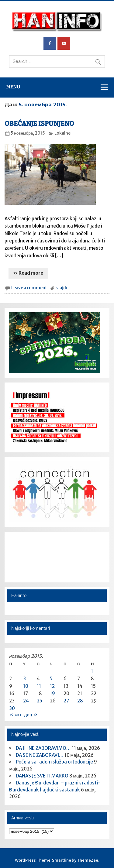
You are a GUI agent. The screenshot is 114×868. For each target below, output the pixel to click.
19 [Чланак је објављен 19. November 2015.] (52, 693)
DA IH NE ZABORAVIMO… (43, 748)
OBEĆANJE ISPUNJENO (39, 124)
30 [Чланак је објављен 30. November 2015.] (12, 708)
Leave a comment (29, 288)
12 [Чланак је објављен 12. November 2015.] (52, 686)
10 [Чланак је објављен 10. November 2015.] (26, 686)
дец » (31, 714)
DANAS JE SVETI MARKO (42, 776)
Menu (13, 87)
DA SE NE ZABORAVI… (40, 755)
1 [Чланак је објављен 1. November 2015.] (92, 671)
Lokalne (62, 133)
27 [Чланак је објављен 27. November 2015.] (66, 701)
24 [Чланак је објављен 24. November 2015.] (26, 701)
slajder (63, 288)
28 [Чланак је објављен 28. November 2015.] (80, 701)
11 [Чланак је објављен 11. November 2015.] (39, 686)
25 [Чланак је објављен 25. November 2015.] (40, 701)
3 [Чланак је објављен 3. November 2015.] (24, 679)
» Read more (28, 273)
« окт (15, 714)
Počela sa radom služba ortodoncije (54, 762)
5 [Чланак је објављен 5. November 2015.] (51, 679)
